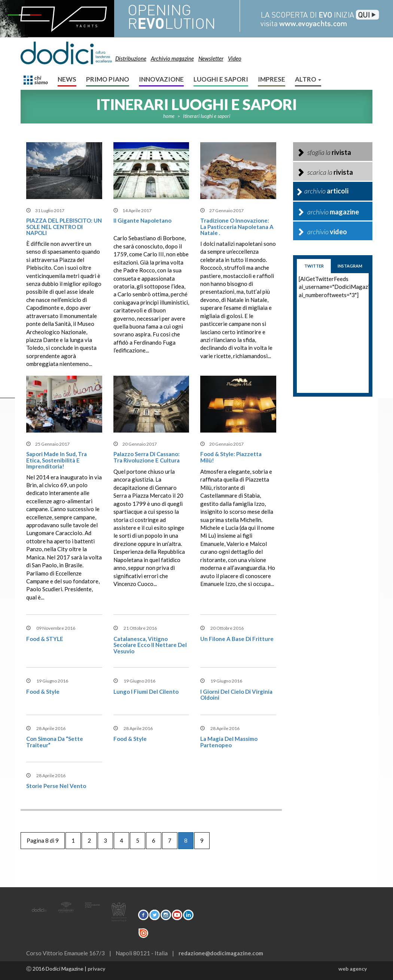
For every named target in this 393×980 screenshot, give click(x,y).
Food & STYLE (45, 639)
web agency (353, 969)
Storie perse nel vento (56, 786)
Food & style (43, 692)
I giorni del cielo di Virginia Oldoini (236, 695)
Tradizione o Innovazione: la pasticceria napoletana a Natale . (237, 227)
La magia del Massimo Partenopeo (229, 742)
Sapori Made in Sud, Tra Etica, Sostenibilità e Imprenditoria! (57, 460)
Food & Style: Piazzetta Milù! (231, 457)
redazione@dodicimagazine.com (221, 953)
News (67, 79)
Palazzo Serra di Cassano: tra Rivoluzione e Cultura (147, 457)
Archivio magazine (172, 58)
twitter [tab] (314, 266)
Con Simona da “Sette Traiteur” (55, 742)
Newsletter (211, 58)
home (169, 116)
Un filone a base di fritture (237, 639)
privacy (96, 969)
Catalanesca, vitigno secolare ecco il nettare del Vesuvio (150, 645)
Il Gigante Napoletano (142, 220)
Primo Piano (108, 79)
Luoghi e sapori (221, 79)
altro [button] (308, 79)
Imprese (272, 79)
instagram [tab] (350, 266)
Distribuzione (131, 58)
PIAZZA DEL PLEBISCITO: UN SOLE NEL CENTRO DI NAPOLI (64, 227)
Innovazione (161, 79)
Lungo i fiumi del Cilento (146, 692)
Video (235, 58)
